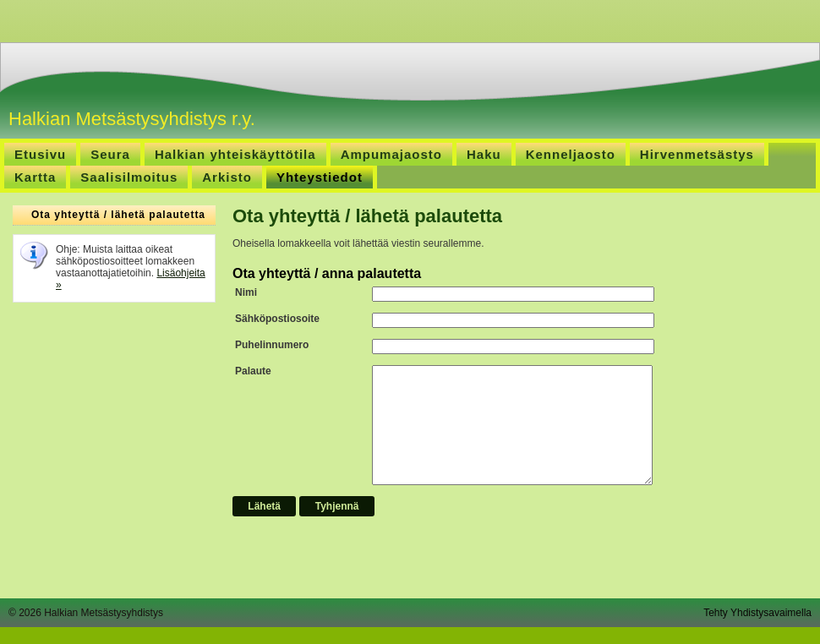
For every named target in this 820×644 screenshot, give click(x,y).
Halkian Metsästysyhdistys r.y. (132, 119)
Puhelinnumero (272, 345)
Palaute (253, 371)
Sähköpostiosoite (277, 319)
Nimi (246, 292)
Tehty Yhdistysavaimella (757, 613)
